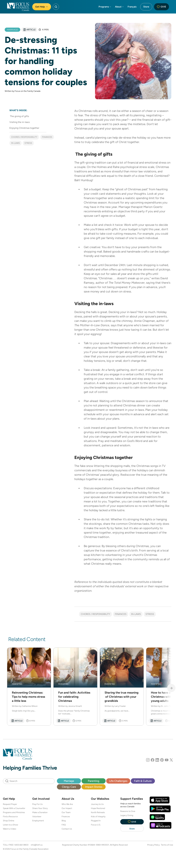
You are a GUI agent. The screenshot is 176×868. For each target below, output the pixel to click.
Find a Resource (10, 816)
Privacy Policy (153, 845)
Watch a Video (10, 829)
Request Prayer (10, 804)
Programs (105, 7)
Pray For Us (37, 804)
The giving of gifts (19, 116)
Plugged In (96, 821)
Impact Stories (94, 787)
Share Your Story (40, 808)
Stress (28, 143)
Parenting (94, 781)
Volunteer (37, 816)
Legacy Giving (127, 815)
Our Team (66, 812)
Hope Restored (98, 808)
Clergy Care (69, 787)
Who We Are (67, 804)
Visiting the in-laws (20, 122)
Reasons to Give (128, 811)
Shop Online (9, 821)
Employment (38, 821)
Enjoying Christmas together (24, 128)
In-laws (15, 143)
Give (161, 7)
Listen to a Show (10, 825)
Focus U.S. (96, 825)
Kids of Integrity (98, 816)
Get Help (42, 7)
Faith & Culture (143, 781)
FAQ (64, 825)
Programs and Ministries (14, 812)
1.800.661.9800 (21, 845)
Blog (64, 821)
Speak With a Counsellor (14, 808)
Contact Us (67, 829)
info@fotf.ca (37, 845)
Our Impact (67, 808)
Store (146, 7)
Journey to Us (97, 804)
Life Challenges (118, 781)
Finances (47, 137)
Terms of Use (167, 845)
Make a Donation (40, 812)
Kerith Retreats (98, 812)
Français (132, 7)
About (120, 7)
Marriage (69, 781)
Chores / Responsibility (24, 137)
